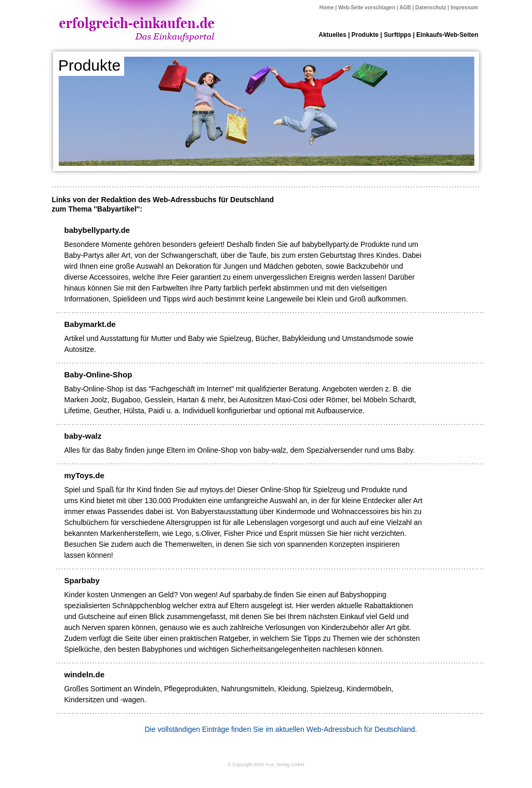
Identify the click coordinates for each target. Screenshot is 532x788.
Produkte (365, 35)
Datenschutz (430, 8)
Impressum (464, 8)
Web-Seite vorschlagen (367, 8)
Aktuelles (332, 35)
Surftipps (398, 35)
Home (327, 8)
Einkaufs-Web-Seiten (447, 35)
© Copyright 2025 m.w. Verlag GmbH (266, 765)
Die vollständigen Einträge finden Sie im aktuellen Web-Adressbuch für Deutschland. (281, 729)
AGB (405, 8)
